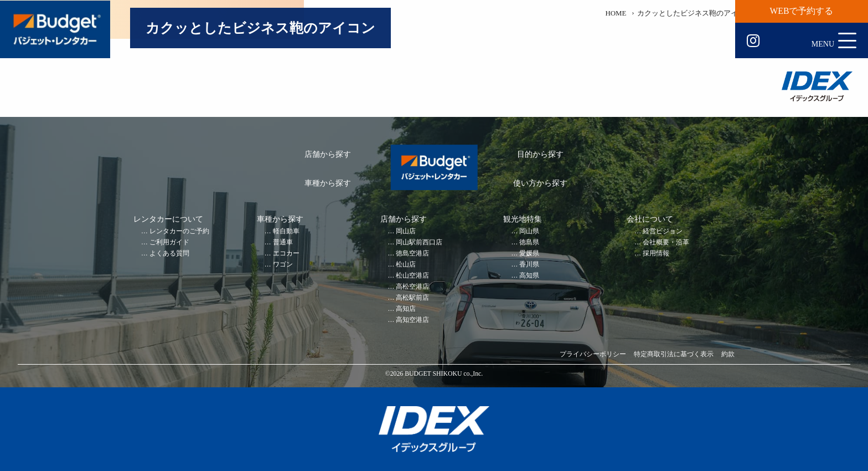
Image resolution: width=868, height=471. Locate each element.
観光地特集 (523, 219)
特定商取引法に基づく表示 (674, 354)
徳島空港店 (412, 254)
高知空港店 (412, 320)
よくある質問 (169, 254)
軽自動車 (286, 231)
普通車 (283, 242)
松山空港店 (412, 276)
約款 (728, 354)
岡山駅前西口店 (419, 242)
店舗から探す (328, 154)
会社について (650, 219)
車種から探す (328, 183)
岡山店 (406, 231)
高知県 (529, 276)
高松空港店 (412, 287)
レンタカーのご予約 (179, 231)
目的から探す (540, 154)
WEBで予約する (802, 11)
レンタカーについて (168, 219)
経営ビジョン (663, 231)
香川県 (529, 265)
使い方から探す (540, 183)
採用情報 (656, 254)
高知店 (406, 309)
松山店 (406, 265)
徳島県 (529, 242)
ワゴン (283, 265)
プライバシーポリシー (593, 354)
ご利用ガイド (169, 242)
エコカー (286, 254)
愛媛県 (529, 254)
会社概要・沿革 (666, 242)
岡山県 (529, 231)
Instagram (753, 41)
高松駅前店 (412, 298)
